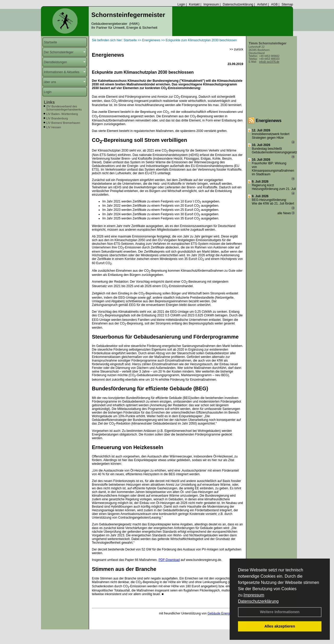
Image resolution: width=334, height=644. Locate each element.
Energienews (269, 121)
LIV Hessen (54, 127)
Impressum (254, 595)
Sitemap (287, 4)
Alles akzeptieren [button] (280, 626)
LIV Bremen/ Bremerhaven (63, 123)
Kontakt (194, 4)
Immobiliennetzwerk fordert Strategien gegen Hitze (271, 136)
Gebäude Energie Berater (225, 613)
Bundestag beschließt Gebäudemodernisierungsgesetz (274, 150)
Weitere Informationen (280, 612)
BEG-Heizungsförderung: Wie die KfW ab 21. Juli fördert (273, 202)
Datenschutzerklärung (258, 601)
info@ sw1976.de (269, 62)
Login (181, 4)
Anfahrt (262, 4)
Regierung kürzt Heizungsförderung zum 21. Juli (274, 187)
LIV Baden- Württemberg (62, 114)
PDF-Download (169, 560)
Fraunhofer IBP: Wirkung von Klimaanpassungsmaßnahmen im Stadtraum (273, 169)
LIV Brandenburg (57, 118)
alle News (286, 213)
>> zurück (236, 49)
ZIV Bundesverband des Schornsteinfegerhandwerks (64, 108)
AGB (274, 4)
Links (49, 102)
